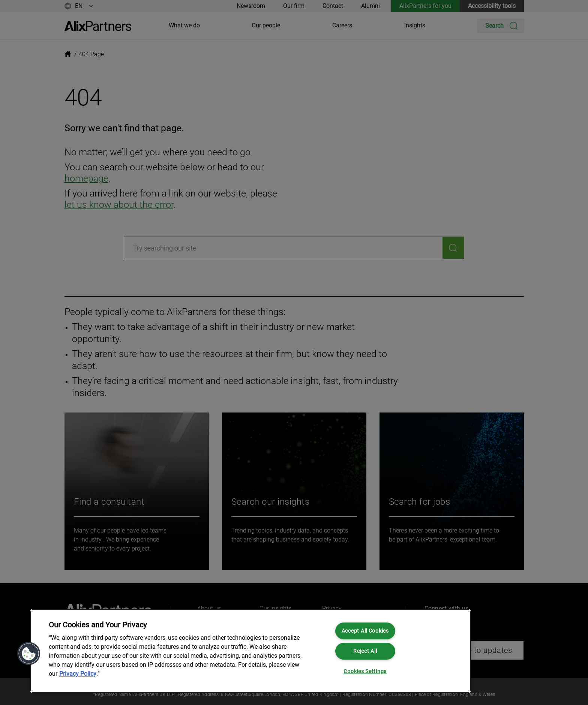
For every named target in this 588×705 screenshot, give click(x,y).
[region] (250, 651)
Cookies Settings (365, 671)
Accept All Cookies (365, 631)
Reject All (365, 651)
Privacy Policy (78, 674)
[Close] (455, 627)
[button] (29, 654)
